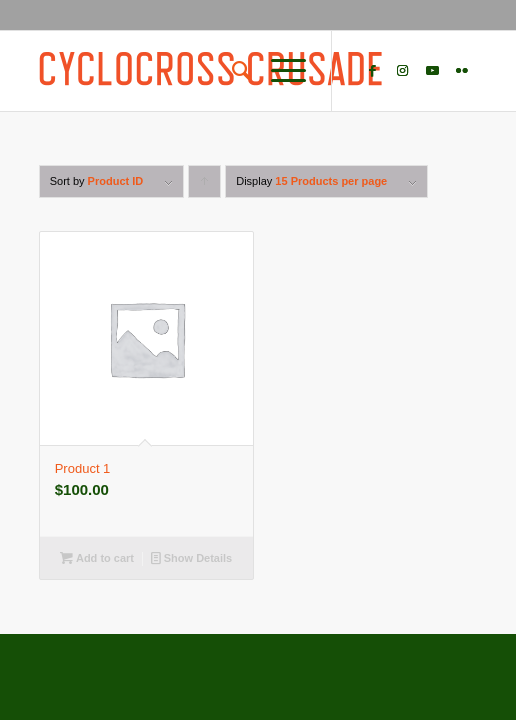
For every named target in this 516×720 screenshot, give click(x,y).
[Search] (231, 71)
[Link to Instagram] (402, 71)
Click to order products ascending (205, 186)
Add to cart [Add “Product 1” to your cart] (97, 558)
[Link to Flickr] (462, 71)
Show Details (192, 558)
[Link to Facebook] (372, 71)
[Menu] (278, 71)
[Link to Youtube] (432, 71)
